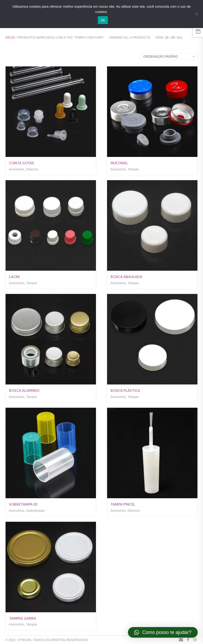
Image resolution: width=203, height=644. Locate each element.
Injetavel (119, 163)
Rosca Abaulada (126, 277)
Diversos (32, 169)
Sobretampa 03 (23, 504)
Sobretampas (35, 511)
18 (167, 38)
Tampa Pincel (123, 504)
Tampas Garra (22, 618)
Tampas (133, 169)
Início (10, 38)
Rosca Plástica (125, 391)
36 (173, 38)
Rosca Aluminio (24, 391)
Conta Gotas (22, 163)
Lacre (14, 277)
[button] (163, 632)
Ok (103, 20)
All (180, 38)
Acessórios (17, 169)
